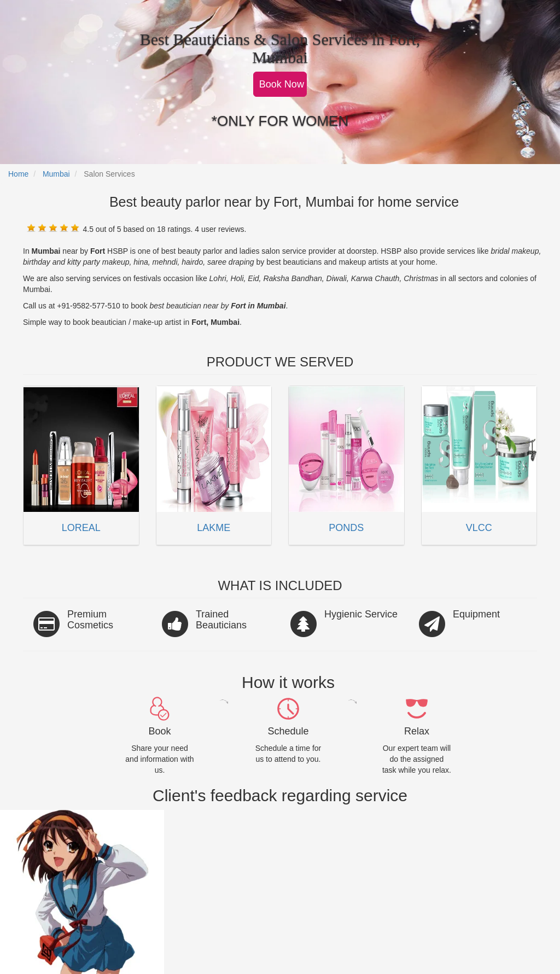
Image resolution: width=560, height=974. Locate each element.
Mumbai (56, 174)
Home (18, 174)
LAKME (214, 528)
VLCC (479, 528)
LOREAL (81, 528)
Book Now (282, 84)
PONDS (346, 528)
